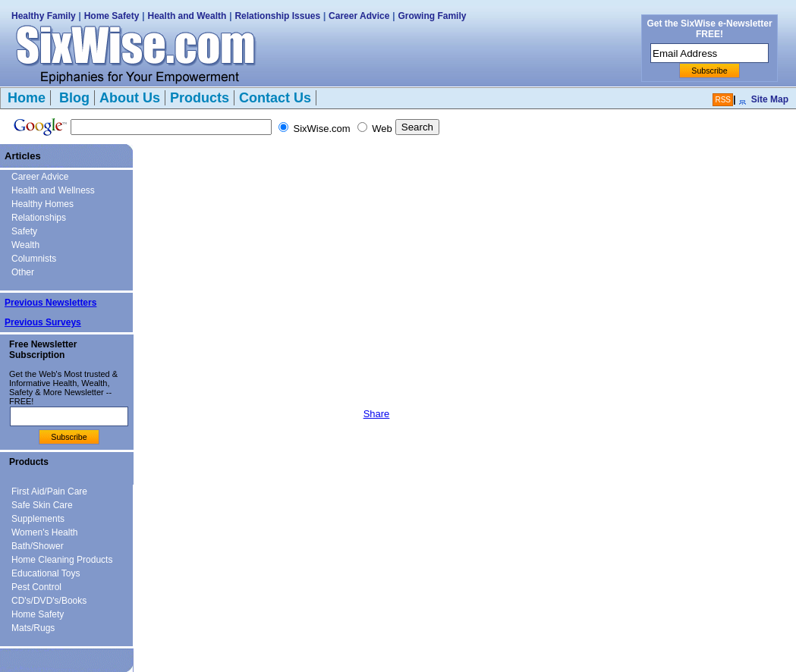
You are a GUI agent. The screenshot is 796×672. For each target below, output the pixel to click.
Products (200, 98)
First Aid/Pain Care (49, 491)
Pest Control (36, 587)
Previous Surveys (43, 322)
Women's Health (44, 532)
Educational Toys (46, 573)
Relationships (39, 218)
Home (27, 98)
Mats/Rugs (33, 628)
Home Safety (112, 16)
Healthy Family (44, 16)
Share (377, 414)
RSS (723, 100)
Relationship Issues (277, 16)
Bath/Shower (38, 546)
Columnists (34, 259)
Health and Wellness (53, 190)
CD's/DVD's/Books (49, 601)
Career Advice (359, 16)
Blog (72, 98)
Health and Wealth (187, 16)
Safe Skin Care (42, 505)
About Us (130, 98)
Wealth (25, 245)
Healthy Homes (42, 204)
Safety (24, 231)
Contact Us (275, 98)
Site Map (770, 99)
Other (23, 272)
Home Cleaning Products (62, 560)
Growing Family (432, 16)
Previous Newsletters (50, 303)
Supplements (38, 519)
